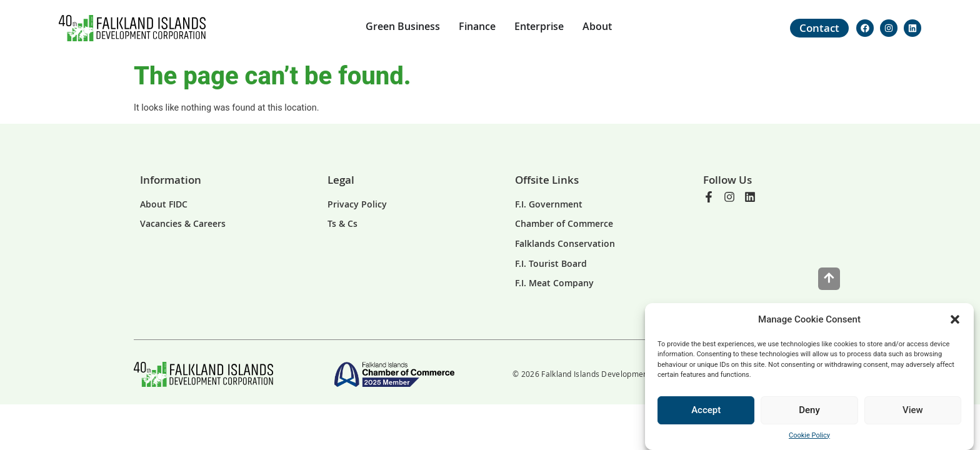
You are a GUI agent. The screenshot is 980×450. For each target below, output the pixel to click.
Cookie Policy (809, 435)
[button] (955, 319)
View (913, 410)
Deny (809, 410)
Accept (706, 410)
